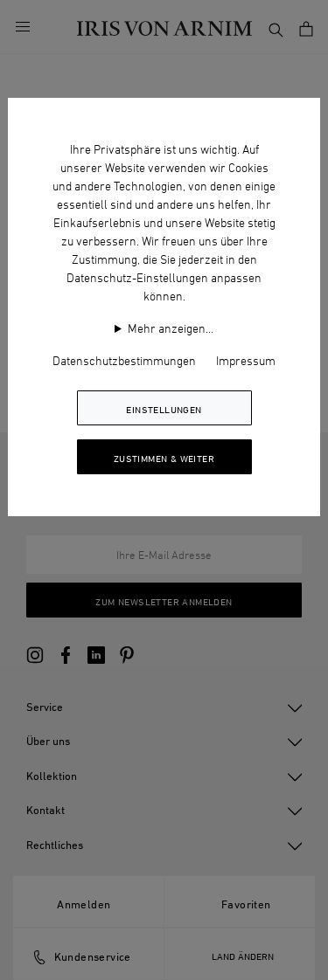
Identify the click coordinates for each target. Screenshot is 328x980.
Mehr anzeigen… (171, 328)
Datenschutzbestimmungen (124, 360)
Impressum (246, 360)
